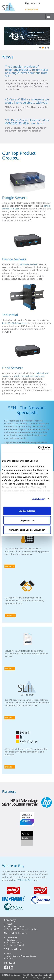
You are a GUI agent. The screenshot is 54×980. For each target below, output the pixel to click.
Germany (11, 959)
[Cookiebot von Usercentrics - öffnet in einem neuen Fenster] (38, 448)
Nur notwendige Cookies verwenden (27, 530)
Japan (9, 953)
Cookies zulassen (27, 511)
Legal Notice (46, 978)
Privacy (36, 978)
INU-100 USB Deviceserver (15, 323)
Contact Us (33, 3)
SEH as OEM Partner (15, 927)
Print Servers (13, 368)
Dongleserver (12, 940)
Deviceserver (12, 937)
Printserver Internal (15, 943)
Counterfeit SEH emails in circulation (22, 929)
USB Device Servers (28, 264)
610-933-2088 (32, 10)
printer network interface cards (29, 376)
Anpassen (27, 520)
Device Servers (14, 259)
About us (11, 924)
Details (8, 566)
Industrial (10, 315)
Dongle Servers (15, 198)
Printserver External (15, 945)
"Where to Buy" (25, 880)
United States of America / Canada (21, 956)
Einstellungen (38, 499)
